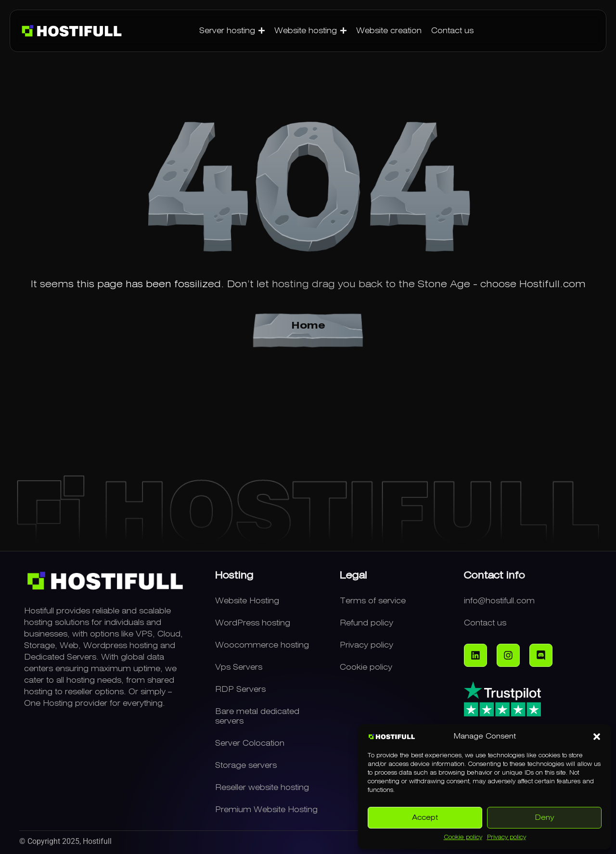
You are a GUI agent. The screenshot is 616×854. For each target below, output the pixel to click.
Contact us (485, 623)
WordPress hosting (253, 623)
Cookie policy (463, 838)
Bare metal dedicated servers (257, 716)
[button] (597, 737)
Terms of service (373, 601)
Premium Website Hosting (266, 810)
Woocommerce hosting (262, 645)
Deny (545, 818)
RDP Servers (240, 689)
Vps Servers (239, 667)
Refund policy (366, 623)
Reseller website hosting (262, 788)
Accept (425, 818)
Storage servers (246, 765)
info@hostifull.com (499, 601)
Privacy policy (507, 838)
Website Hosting (247, 601)
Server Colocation (250, 743)
